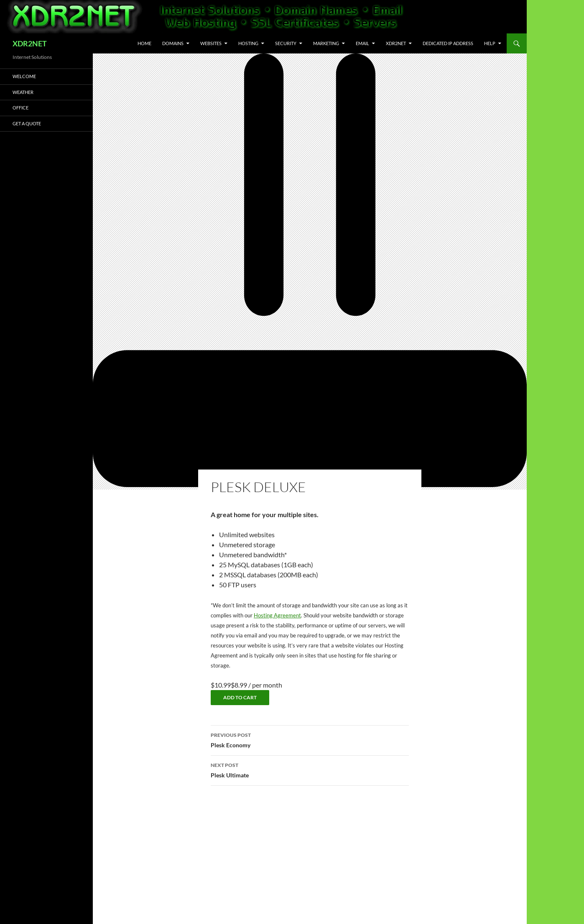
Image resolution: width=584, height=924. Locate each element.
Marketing (326, 43)
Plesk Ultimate (310, 769)
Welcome (24, 76)
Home (144, 43)
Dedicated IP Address (448, 43)
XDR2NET (30, 43)
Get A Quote (27, 123)
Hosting (248, 43)
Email (362, 43)
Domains (173, 43)
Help (490, 43)
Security (286, 43)
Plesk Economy (310, 739)
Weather (23, 92)
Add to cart (240, 697)
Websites (211, 43)
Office (20, 108)
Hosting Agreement (277, 615)
